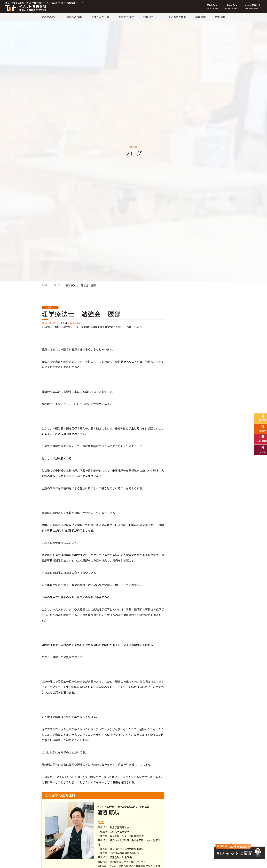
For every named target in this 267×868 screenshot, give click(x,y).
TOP (44, 285)
